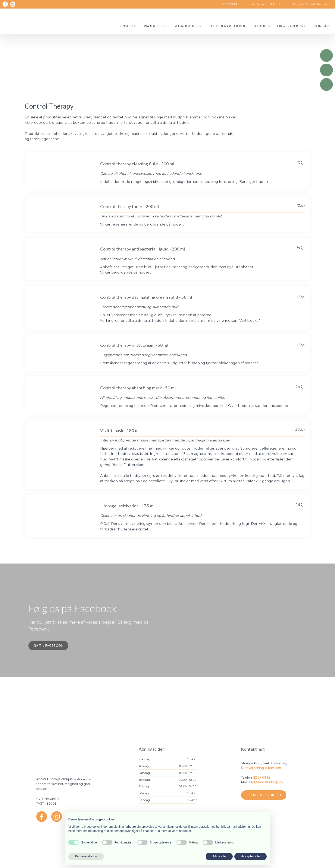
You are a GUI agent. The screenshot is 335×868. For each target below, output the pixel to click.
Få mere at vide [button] (86, 856)
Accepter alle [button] (251, 856)
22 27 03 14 (262, 778)
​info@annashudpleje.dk (266, 782)
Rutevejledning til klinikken (261, 768)
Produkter (155, 26)
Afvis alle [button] (219, 856)
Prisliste (128, 26)
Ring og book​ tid (265, 795)
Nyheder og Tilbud (228, 26)
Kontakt (323, 26)
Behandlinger (188, 26)
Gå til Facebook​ (48, 645)
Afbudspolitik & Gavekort (280, 26)
